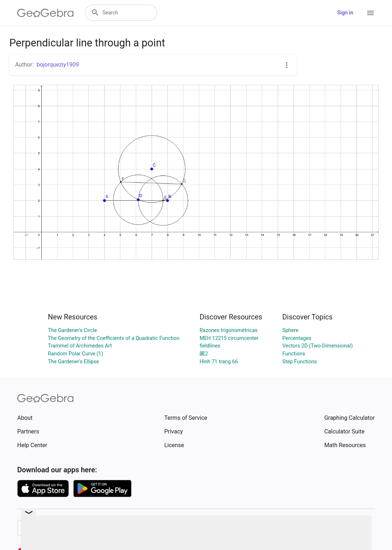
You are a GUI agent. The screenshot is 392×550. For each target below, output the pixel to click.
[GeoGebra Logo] (45, 13)
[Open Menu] (370, 13)
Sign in (345, 13)
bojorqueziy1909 (58, 65)
